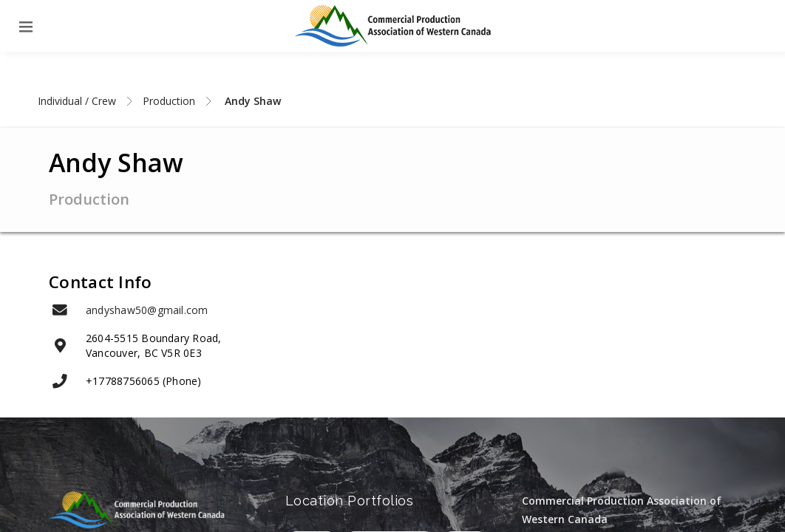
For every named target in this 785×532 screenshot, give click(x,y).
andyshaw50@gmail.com (147, 310)
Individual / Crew (77, 101)
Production (169, 101)
